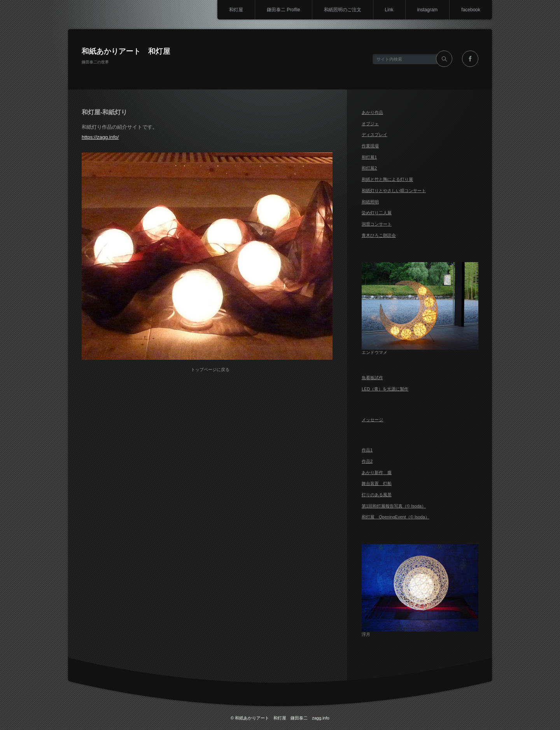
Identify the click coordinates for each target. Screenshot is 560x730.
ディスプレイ (374, 135)
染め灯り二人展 (377, 213)
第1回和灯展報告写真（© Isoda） (394, 506)
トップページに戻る (210, 369)
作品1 (367, 450)
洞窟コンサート (377, 224)
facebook (471, 10)
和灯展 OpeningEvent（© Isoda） (395, 517)
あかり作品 (372, 112)
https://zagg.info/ (100, 137)
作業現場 (370, 146)
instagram (428, 10)
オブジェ (370, 124)
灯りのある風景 (377, 495)
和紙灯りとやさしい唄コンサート (394, 191)
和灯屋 (236, 10)
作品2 (367, 461)
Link (389, 10)
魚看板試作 (372, 378)
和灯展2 (369, 168)
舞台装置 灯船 (377, 483)
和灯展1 (369, 157)
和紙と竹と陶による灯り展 (387, 179)
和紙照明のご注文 (343, 10)
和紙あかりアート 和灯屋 (126, 51)
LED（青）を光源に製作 (385, 389)
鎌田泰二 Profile (283, 10)
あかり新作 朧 (377, 473)
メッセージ (372, 420)
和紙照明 (370, 202)
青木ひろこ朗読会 (379, 235)
